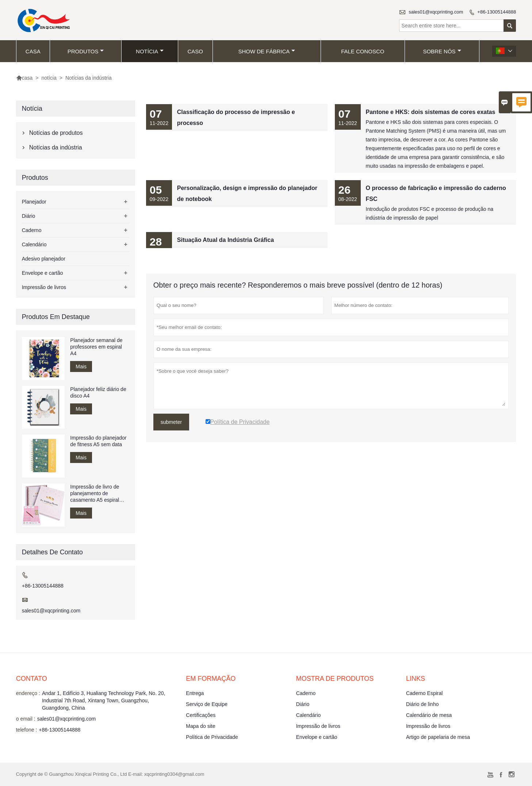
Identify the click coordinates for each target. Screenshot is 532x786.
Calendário (34, 244)
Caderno (32, 230)
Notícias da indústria (56, 147)
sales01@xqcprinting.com (436, 12)
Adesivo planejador (44, 259)
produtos (86, 51)
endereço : (28, 693)
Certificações (201, 715)
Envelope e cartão (43, 273)
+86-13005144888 (497, 12)
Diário (29, 216)
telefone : (27, 730)
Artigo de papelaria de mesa (438, 737)
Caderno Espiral (424, 693)
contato (32, 679)
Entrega (195, 693)
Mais (81, 367)
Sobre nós (442, 51)
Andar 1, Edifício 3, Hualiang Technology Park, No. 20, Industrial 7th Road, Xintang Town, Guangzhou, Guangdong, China (104, 700)
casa (33, 51)
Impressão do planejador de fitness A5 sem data (98, 441)
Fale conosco (363, 51)
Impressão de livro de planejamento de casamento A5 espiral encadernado (95, 493)
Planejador (34, 202)
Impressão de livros (44, 287)
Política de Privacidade (212, 737)
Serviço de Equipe (207, 704)
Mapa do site (200, 726)
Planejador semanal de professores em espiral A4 (96, 347)
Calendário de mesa (429, 715)
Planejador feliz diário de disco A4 (98, 392)
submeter (171, 422)
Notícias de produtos (56, 133)
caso (195, 51)
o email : (26, 719)
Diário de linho (422, 704)
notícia (150, 51)
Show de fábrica (267, 51)
